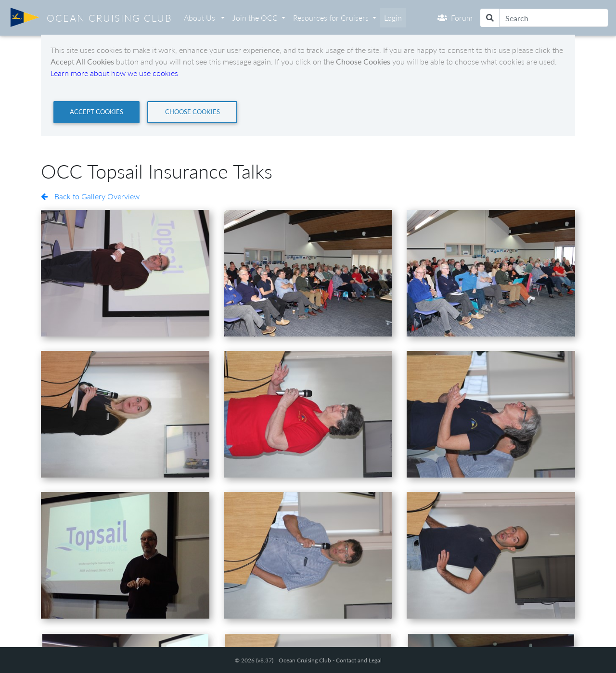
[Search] (554, 18)
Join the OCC (255, 18)
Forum (455, 18)
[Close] (96, 112)
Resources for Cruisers (331, 18)
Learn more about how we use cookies (114, 73)
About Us (200, 18)
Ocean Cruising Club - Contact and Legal (330, 660)
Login (393, 18)
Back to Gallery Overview (90, 196)
